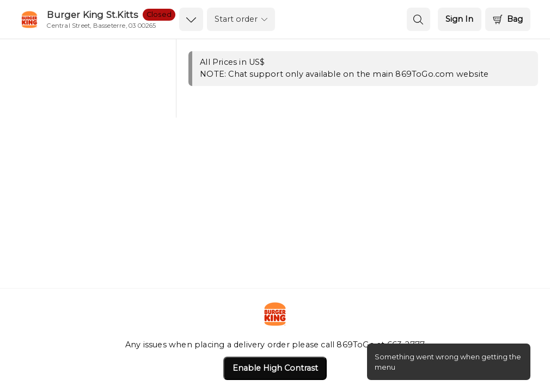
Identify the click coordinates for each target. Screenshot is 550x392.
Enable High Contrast (275, 368)
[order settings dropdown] (241, 19)
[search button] (418, 19)
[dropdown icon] (191, 19)
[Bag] (508, 19)
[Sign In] (460, 19)
